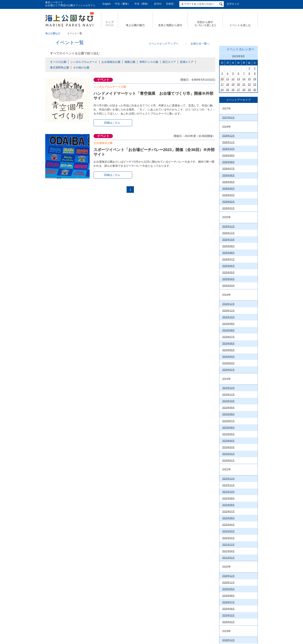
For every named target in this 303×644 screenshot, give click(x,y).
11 (228, 133)
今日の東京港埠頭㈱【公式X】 (238, 294)
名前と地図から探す (170, 25)
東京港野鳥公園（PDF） (235, 566)
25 (228, 144)
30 (255, 144)
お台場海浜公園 (111, 62)
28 (244, 144)
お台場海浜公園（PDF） (235, 528)
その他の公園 (81, 67)
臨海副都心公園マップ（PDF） (234, 460)
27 (238, 144)
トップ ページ (110, 24)
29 (249, 144)
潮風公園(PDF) (230, 542)
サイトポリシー (205, 608)
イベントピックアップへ (163, 44)
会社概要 (66, 608)
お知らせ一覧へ (200, 44)
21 (244, 138)
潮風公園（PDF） (232, 487)
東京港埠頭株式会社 (127, 621)
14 (244, 133)
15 (249, 133)
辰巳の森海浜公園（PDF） (236, 499)
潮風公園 (130, 62)
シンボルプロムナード (84, 62)
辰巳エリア (169, 62)
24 (222, 144)
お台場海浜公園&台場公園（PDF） (236, 480)
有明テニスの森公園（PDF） (237, 493)
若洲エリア (187, 62)
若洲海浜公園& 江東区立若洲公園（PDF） (236, 506)
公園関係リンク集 (234, 608)
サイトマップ (89, 608)
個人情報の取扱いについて (123, 608)
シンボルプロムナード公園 (110, 87)
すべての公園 (58, 62)
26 (233, 144)
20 (238, 138)
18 (228, 138)
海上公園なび (53, 33)
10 (222, 133)
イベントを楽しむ (240, 25)
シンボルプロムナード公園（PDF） (236, 535)
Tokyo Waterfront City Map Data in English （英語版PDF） (236, 470)
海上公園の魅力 (135, 25)
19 (233, 138)
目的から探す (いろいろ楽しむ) (205, 24)
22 (249, 138)
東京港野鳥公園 (60, 67)
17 (222, 138)
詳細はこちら (112, 123)
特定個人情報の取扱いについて (167, 608)
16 (255, 133)
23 (255, 138)
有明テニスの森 (149, 62)
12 (233, 133)
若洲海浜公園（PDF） (234, 560)
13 (238, 133)
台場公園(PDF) (230, 548)
